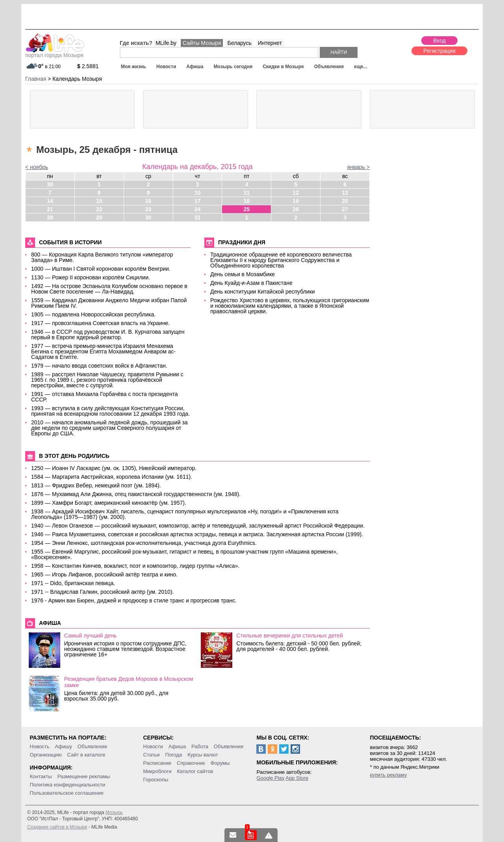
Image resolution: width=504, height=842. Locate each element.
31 (198, 217)
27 (345, 209)
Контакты (41, 776)
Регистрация (439, 51)
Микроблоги (157, 771)
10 (198, 193)
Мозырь (114, 812)
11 (247, 193)
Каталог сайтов (195, 771)
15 (99, 201)
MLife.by (166, 43)
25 (247, 209)
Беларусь (239, 43)
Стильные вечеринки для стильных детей (290, 636)
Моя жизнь (133, 67)
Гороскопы (156, 780)
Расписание (157, 763)
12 (296, 193)
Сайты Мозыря (202, 43)
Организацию (46, 755)
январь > (358, 167)
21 (50, 209)
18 (247, 201)
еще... (360, 67)
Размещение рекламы (84, 776)
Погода (174, 755)
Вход (439, 41)
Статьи (152, 755)
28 (50, 217)
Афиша (195, 67)
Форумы (220, 763)
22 (99, 209)
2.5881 (88, 66)
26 (296, 209)
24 (198, 209)
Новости (166, 67)
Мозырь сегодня (233, 67)
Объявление (92, 746)
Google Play (270, 778)
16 (148, 201)
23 (148, 209)
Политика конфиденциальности (68, 785)
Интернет (270, 43)
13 (345, 193)
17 (198, 201)
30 (50, 184)
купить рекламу (388, 775)
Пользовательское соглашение (67, 793)
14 (50, 201)
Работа (200, 746)
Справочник (191, 763)
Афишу (63, 746)
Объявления (329, 67)
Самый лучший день (91, 636)
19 (296, 201)
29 (99, 217)
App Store (297, 778)
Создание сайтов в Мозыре (57, 827)
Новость (40, 746)
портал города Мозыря (55, 53)
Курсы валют (203, 755)
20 (345, 201)
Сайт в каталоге (86, 755)
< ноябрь (37, 167)
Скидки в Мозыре (283, 67)
